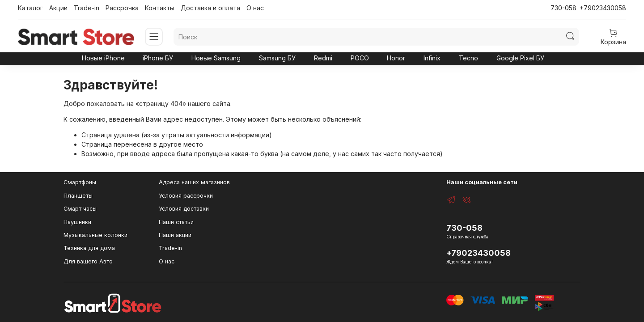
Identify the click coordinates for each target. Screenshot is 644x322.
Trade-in (87, 8)
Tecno (468, 58)
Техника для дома (89, 248)
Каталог (30, 8)
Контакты (160, 8)
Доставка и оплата (210, 8)
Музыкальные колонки (95, 235)
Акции (58, 8)
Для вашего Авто (88, 261)
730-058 (563, 8)
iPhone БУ (158, 58)
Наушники (77, 222)
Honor (396, 58)
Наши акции (175, 235)
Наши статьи (176, 222)
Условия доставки (184, 209)
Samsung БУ (277, 58)
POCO (360, 58)
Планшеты (78, 196)
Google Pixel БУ (520, 58)
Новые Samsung (216, 58)
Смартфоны (80, 182)
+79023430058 (603, 8)
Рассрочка (122, 8)
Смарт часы (80, 209)
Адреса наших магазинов (194, 182)
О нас (255, 8)
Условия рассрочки (186, 196)
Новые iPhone (103, 58)
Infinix (432, 58)
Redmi (323, 58)
